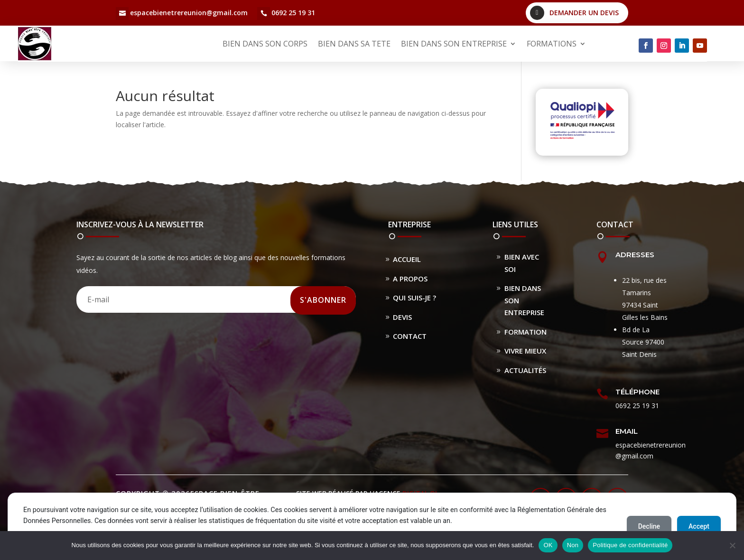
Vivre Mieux (525, 351)
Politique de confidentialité (630, 545)
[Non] (732, 545)
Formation (525, 332)
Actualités (525, 370)
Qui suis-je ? (414, 298)
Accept (699, 526)
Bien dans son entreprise (524, 300)
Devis (402, 317)
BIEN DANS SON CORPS (265, 44)
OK (548, 545)
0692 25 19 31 (293, 13)
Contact (410, 336)
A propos (410, 279)
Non (573, 545)
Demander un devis (584, 13)
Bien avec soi (522, 263)
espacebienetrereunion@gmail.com (189, 13)
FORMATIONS (552, 44)
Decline (649, 526)
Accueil (407, 259)
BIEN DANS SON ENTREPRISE (454, 44)
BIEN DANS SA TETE (354, 44)
